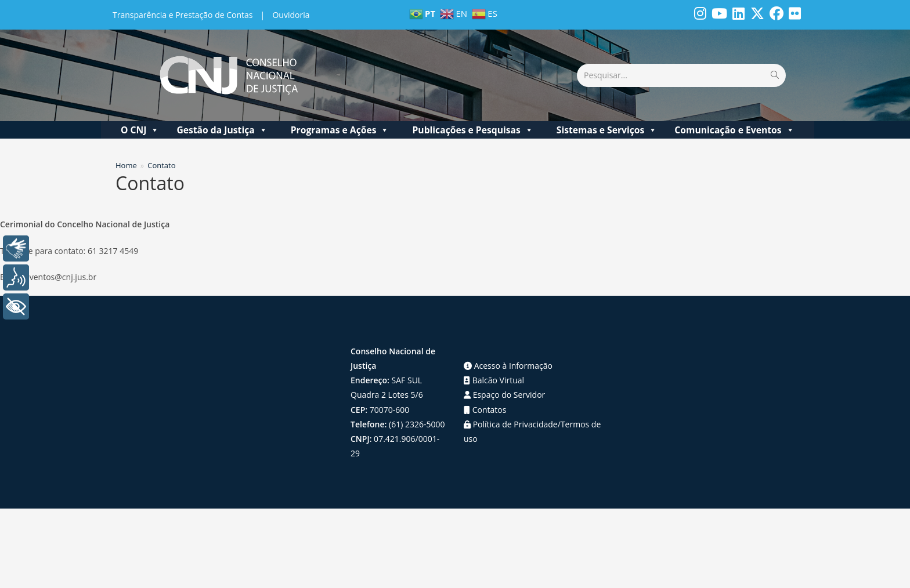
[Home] (126, 165)
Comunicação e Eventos (734, 130)
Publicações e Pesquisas (472, 130)
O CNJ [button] (140, 130)
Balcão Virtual (494, 380)
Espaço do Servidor (504, 395)
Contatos (485, 410)
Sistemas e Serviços (607, 130)
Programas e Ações (340, 130)
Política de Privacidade (511, 424)
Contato (161, 165)
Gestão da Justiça (222, 130)
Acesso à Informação (508, 366)
